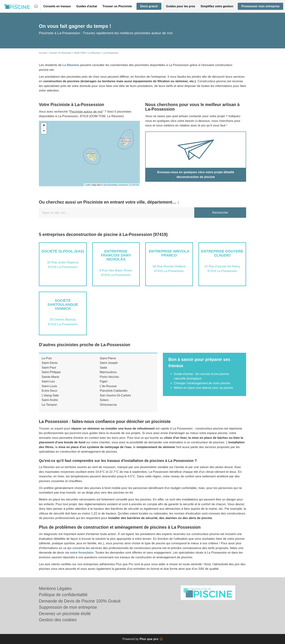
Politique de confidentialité (63, 595)
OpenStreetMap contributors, (116, 185)
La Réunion (94, 53)
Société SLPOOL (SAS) (63, 251)
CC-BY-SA (134, 185)
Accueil (43, 53)
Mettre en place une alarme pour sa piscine (203, 388)
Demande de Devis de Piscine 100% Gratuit (80, 601)
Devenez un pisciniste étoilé (65, 614)
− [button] (44, 131)
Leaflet (88, 185)
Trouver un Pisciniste (60, 53)
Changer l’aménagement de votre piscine (202, 383)
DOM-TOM (80, 53)
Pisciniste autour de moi (86, 112)
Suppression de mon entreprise (68, 607)
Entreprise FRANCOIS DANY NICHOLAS (116, 255)
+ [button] (44, 126)
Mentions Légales (55, 589)
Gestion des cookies (58, 620)
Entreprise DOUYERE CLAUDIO (222, 253)
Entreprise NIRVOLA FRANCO (169, 253)
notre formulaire (82, 553)
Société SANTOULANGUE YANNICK (63, 305)
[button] (57, 6)
